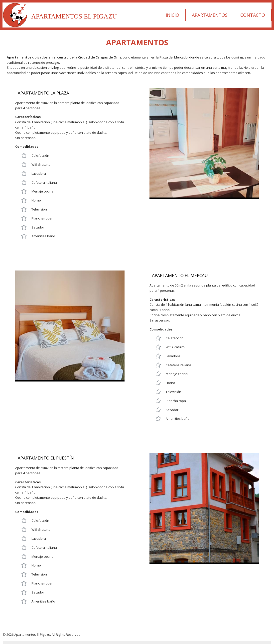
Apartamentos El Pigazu (74, 16)
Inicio (172, 15)
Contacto (253, 15)
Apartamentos (210, 15)
